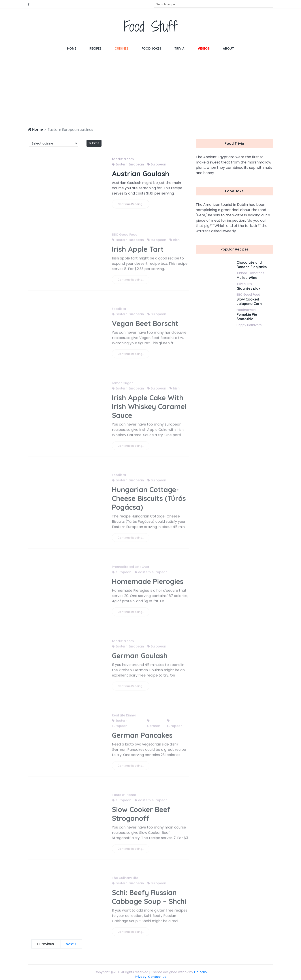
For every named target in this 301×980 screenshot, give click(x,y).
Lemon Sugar (122, 385)
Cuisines (121, 48)
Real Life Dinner (124, 717)
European (157, 165)
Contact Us (157, 977)
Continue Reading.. (131, 204)
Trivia (179, 48)
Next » (71, 944)
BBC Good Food (125, 236)
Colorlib (200, 972)
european (122, 574)
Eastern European (128, 165)
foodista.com (123, 159)
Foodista (119, 311)
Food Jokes (151, 48)
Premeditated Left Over (131, 569)
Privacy (141, 977)
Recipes (95, 48)
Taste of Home (124, 797)
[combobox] (213, 4)
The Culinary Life (125, 880)
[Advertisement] (150, 89)
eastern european (151, 574)
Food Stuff (151, 26)
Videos (204, 48)
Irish (175, 242)
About (228, 48)
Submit (94, 143)
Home (75, 48)
